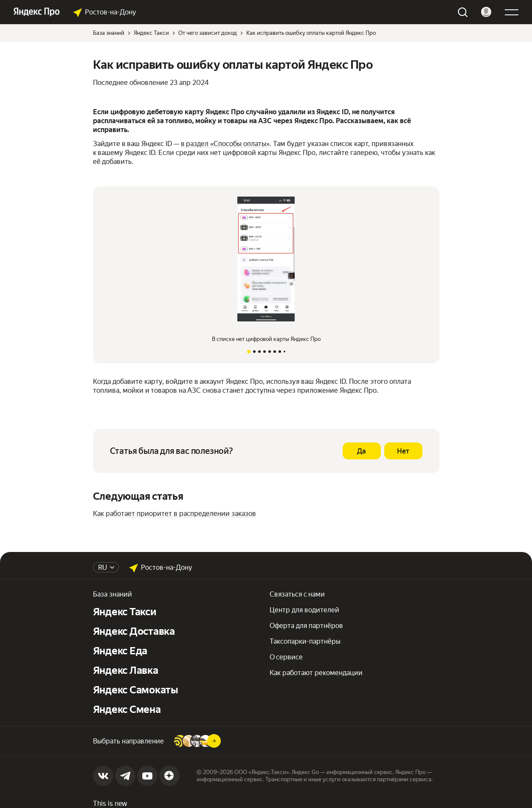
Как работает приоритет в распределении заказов (175, 514)
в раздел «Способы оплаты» (225, 144)
